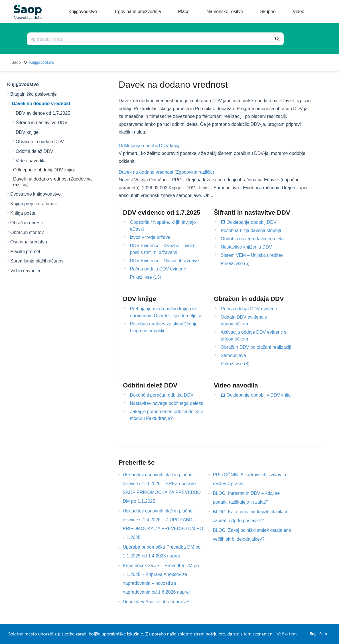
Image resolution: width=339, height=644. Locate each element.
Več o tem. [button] (287, 634)
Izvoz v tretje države (150, 237)
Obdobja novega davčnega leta (252, 239)
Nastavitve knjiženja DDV (246, 247)
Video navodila (31, 161)
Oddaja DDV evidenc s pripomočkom (244, 320)
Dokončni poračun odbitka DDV (162, 395)
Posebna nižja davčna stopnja (251, 230)
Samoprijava (233, 355)
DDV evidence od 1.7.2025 (43, 113)
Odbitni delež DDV (34, 151)
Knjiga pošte (23, 213)
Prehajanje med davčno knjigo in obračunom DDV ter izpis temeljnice (166, 312)
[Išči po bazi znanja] (149, 39)
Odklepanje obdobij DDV (249, 222)
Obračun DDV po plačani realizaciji (256, 347)
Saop (16, 62)
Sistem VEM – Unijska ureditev (252, 255)
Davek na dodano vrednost (41, 103)
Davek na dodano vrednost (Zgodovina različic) (166, 172)
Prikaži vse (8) (235, 364)
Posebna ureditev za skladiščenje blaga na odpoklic (164, 327)
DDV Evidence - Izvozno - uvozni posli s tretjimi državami (163, 249)
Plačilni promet (25, 252)
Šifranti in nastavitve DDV (41, 123)
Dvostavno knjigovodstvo (35, 194)
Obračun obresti (27, 223)
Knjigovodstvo (41, 62)
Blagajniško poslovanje (34, 94)
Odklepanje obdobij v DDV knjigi (256, 395)
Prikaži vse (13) (145, 277)
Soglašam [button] (318, 634)
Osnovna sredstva (29, 242)
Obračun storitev (27, 232)
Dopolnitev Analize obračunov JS (160, 602)
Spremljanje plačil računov (37, 261)
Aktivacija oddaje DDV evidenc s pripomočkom (253, 336)
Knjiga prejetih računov (34, 204)
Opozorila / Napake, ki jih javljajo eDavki (163, 226)
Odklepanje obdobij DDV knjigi (44, 170)
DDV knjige (27, 132)
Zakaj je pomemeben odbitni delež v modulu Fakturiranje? (166, 415)
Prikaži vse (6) (235, 263)
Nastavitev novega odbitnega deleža (167, 403)
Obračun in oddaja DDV (40, 142)
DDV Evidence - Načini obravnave (164, 261)
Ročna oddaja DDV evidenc (158, 269)
